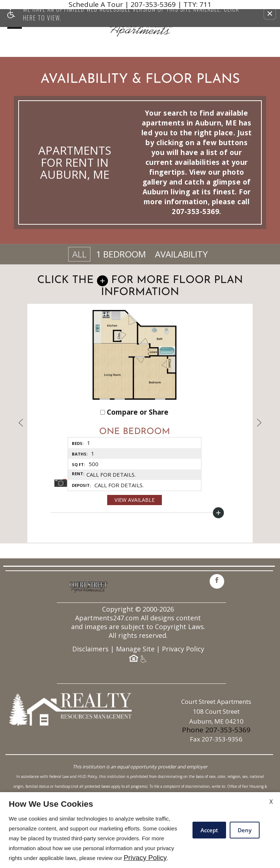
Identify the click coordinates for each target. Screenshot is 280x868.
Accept (209, 830)
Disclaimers (90, 693)
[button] (270, 13)
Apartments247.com (107, 662)
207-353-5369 (171, 5)
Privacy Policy (183, 693)
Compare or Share (134, 427)
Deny (245, 830)
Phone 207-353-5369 (216, 774)
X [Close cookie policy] (271, 802)
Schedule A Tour (96, 5)
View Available (135, 515)
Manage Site (135, 693)
